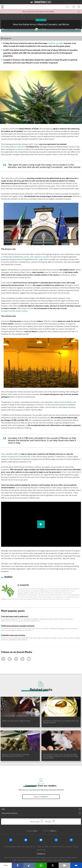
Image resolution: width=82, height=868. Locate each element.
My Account (73, 7)
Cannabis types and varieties (14, 635)
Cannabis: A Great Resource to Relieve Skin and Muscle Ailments (61, 722)
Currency (46, 831)
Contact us (41, 854)
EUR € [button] (53, 831)
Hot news (42, 20)
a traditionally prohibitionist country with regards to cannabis (25, 257)
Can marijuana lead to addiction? (15, 616)
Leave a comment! (41, 797)
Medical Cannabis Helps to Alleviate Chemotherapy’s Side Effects (16, 755)
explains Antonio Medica (63, 402)
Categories (6, 38)
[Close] (79, 12)
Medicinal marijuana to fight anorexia (16, 721)
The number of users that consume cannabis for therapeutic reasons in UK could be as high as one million (61, 756)
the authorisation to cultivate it (13, 147)
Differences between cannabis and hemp (18, 626)
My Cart (79, 7)
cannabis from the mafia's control (14, 311)
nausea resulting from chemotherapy (16, 456)
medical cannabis (56, 43)
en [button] (35, 831)
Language (29, 831)
